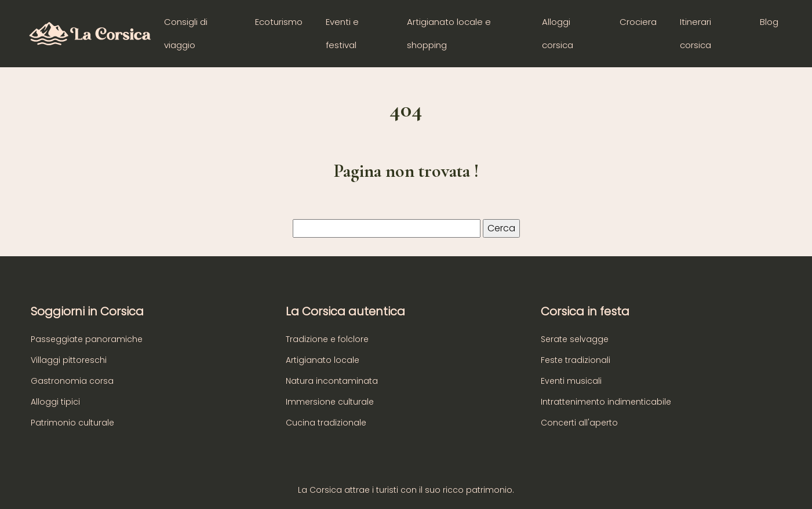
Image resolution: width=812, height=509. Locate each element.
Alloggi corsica (558, 33)
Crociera (638, 22)
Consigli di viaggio (186, 33)
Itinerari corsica (696, 33)
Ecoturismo (279, 22)
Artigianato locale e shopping (449, 33)
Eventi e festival (342, 33)
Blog (769, 22)
